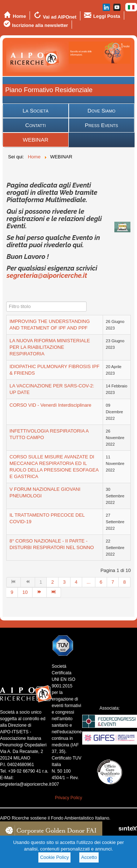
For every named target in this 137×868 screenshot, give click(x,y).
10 (25, 592)
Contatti (35, 125)
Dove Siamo (102, 111)
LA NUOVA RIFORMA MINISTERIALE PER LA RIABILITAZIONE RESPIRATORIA (50, 347)
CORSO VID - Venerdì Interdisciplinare (50, 405)
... (89, 582)
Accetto (89, 857)
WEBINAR (35, 140)
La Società (36, 111)
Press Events (101, 125)
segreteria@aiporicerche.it (47, 275)
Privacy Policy (68, 798)
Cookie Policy (55, 857)
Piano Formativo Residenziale (49, 90)
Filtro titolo (6, 302)
